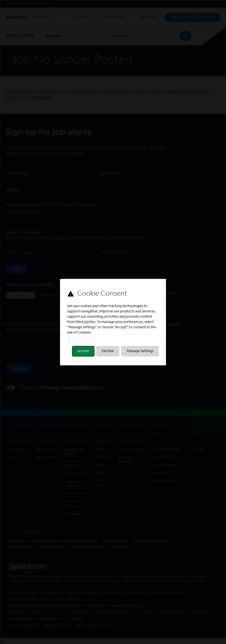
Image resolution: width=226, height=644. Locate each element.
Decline (108, 352)
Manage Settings (140, 352)
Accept (84, 352)
